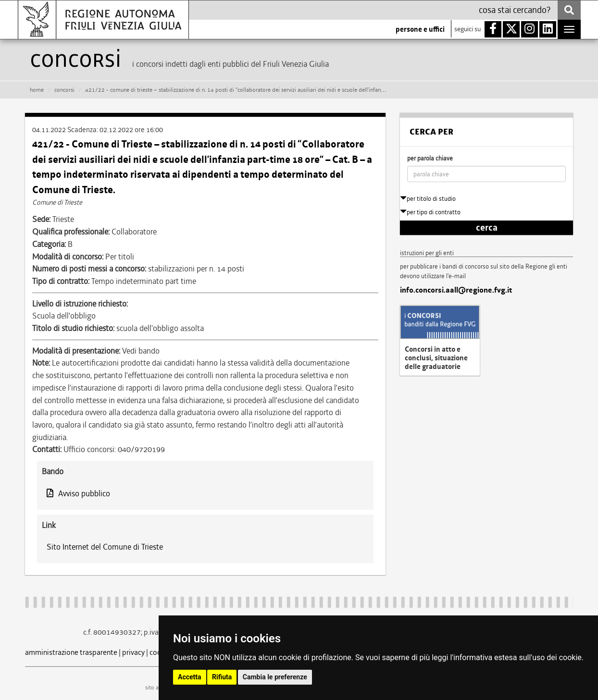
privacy (133, 652)
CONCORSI (64, 90)
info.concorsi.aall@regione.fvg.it (456, 290)
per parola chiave (430, 158)
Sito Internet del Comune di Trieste (105, 547)
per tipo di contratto (430, 212)
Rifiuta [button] (222, 677)
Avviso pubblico (78, 493)
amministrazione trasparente (71, 652)
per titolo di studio (428, 199)
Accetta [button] (190, 677)
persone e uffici (420, 29)
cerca (487, 228)
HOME (37, 90)
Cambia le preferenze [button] (275, 677)
